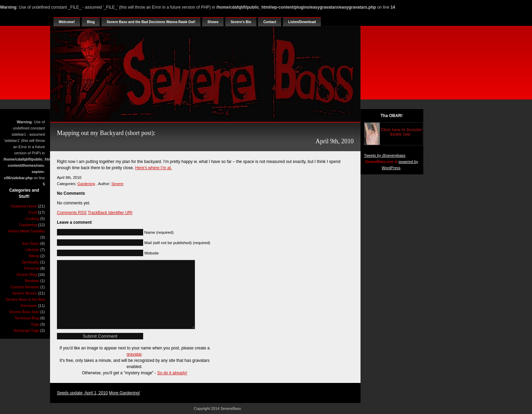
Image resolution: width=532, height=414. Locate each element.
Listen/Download (302, 22)
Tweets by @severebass (385, 155)
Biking (34, 256)
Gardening (28, 225)
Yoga (35, 324)
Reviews (32, 281)
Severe (117, 184)
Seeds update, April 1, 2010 (82, 393)
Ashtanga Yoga (26, 330)
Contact (270, 22)
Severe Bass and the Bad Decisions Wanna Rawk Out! (151, 22)
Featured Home (24, 206)
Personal (32, 268)
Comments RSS (72, 213)
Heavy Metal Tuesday (27, 231)
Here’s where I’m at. (154, 168)
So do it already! (172, 373)
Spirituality (31, 262)
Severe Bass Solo (24, 312)
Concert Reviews (25, 287)
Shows (213, 22)
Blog (91, 22)
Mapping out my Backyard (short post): (106, 133)
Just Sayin (31, 243)
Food (33, 212)
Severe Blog (27, 275)
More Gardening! (125, 393)
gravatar (134, 354)
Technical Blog (27, 318)
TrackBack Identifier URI (110, 213)
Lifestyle (32, 250)
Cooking (32, 219)
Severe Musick (24, 293)
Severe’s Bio (241, 22)
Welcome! (67, 22)
